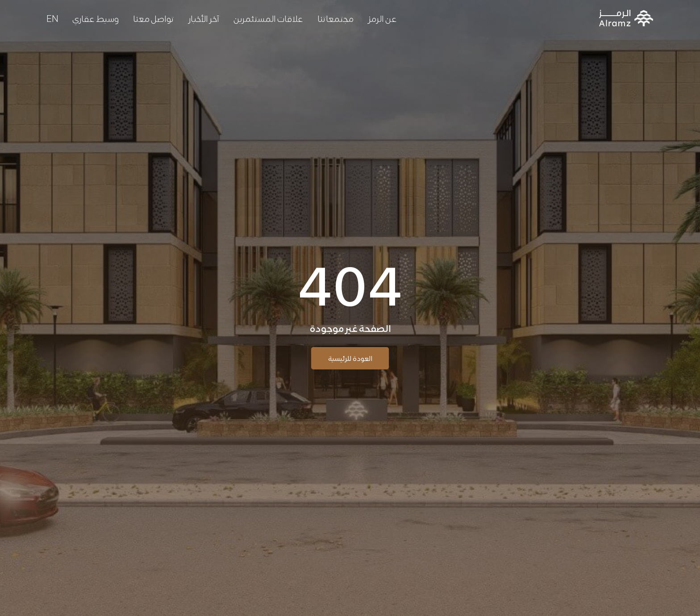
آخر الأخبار (204, 18)
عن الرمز (382, 18)
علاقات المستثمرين (268, 18)
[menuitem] (52, 18)
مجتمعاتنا (335, 18)
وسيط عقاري (96, 18)
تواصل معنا (154, 18)
